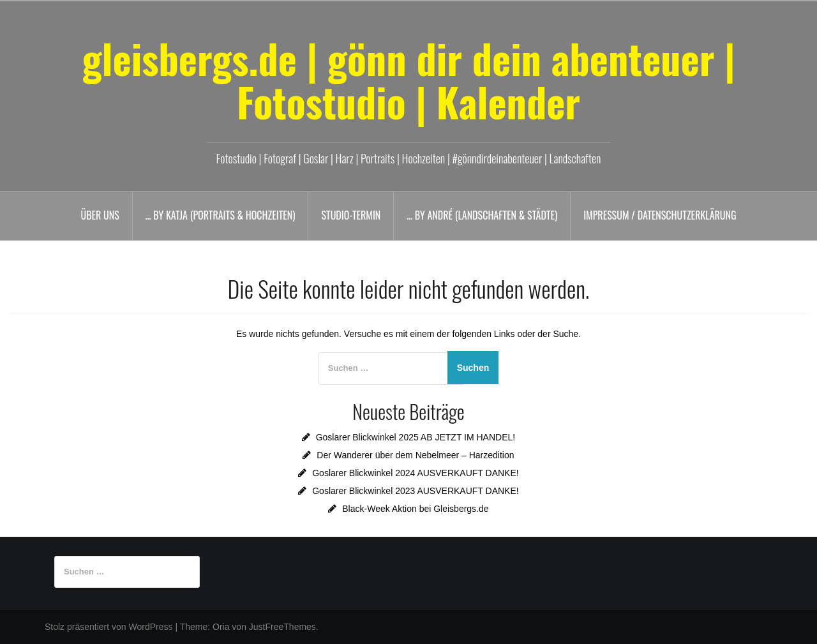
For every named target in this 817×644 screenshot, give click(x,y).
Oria (221, 627)
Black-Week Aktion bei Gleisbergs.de (415, 509)
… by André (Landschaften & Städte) (482, 215)
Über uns (100, 215)
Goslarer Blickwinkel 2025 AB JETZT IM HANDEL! (416, 437)
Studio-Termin (351, 215)
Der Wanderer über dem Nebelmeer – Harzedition (415, 455)
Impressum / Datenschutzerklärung (660, 215)
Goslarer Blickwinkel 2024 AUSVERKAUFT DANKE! (415, 473)
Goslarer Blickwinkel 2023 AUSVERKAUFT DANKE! (415, 491)
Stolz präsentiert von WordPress (109, 627)
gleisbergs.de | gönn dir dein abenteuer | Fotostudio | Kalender (408, 80)
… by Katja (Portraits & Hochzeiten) (221, 215)
